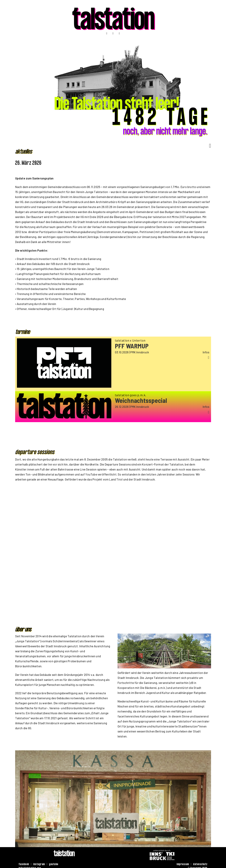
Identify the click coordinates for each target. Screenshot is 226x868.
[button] (162, 357)
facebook (24, 865)
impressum (183, 865)
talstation (113, 23)
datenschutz (200, 865)
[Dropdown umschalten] (209, 146)
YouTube (91, 474)
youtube (54, 865)
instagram (39, 865)
